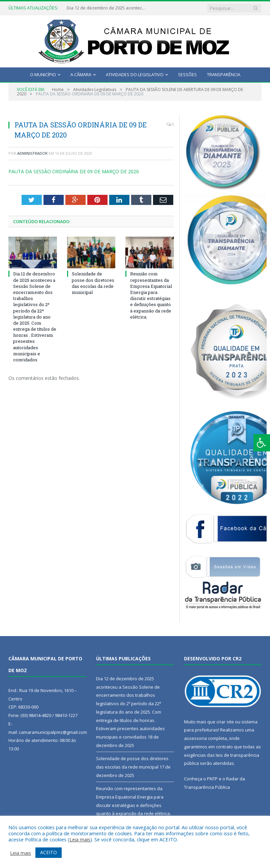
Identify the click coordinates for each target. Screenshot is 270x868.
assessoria (196, 738)
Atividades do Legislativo (135, 74)
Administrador (32, 153)
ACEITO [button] (49, 852)
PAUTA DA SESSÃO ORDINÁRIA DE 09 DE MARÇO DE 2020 (74, 171)
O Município (43, 74)
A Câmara (81, 74)
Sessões (187, 74)
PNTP (212, 779)
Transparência (224, 74)
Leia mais (80, 839)
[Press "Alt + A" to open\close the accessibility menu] (262, 443)
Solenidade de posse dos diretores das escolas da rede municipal (93, 283)
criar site (225, 722)
